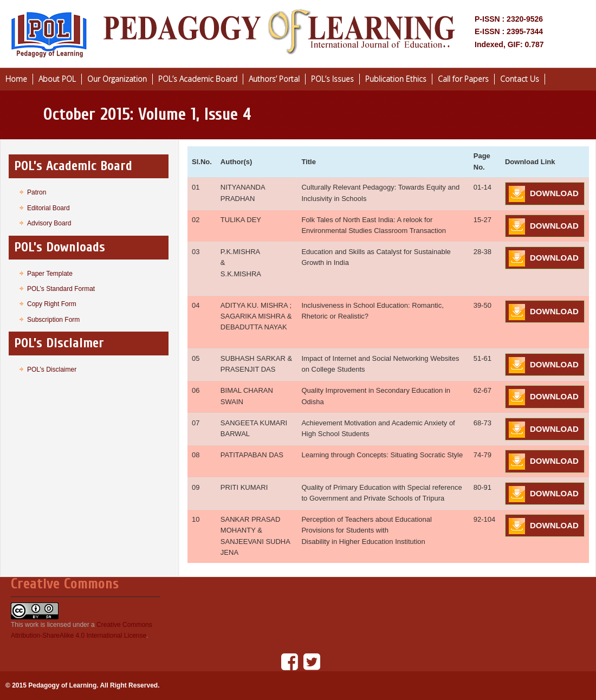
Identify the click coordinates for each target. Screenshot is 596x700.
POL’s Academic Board (198, 79)
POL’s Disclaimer (52, 370)
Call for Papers (463, 79)
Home (16, 79)
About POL (57, 79)
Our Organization (117, 79)
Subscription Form (53, 320)
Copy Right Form (52, 304)
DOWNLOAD (554, 193)
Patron (37, 192)
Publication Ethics (396, 79)
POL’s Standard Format (61, 289)
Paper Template (50, 274)
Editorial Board (48, 208)
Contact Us (520, 79)
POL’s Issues (332, 79)
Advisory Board (49, 223)
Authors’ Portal (274, 79)
